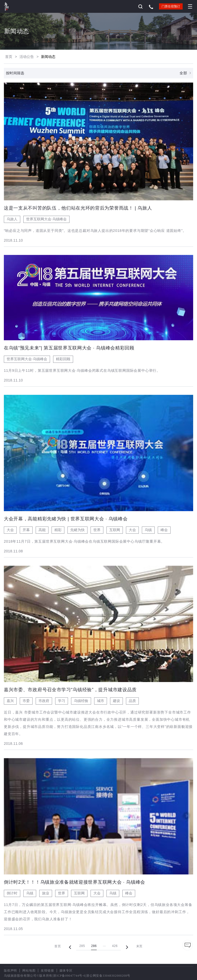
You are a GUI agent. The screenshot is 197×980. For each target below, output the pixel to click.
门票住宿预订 (171, 6)
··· (104, 946)
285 (82, 946)
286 (94, 946)
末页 (139, 946)
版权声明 (10, 971)
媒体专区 (66, 971)
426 (115, 946)
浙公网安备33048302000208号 (108, 976)
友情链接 (47, 971)
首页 (9, 57)
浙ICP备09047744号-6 (69, 976)
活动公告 (27, 57)
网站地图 (29, 971)
